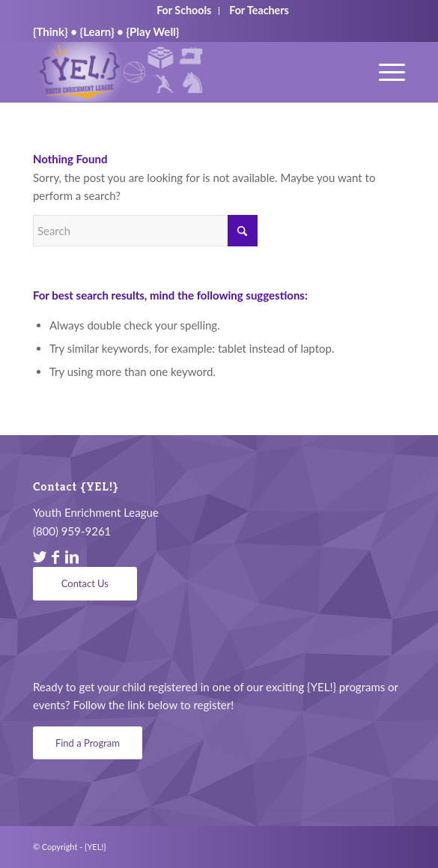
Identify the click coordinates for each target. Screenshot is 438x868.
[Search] (145, 231)
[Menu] (384, 72)
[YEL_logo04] (182, 72)
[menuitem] (384, 72)
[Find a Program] (88, 743)
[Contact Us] (85, 584)
